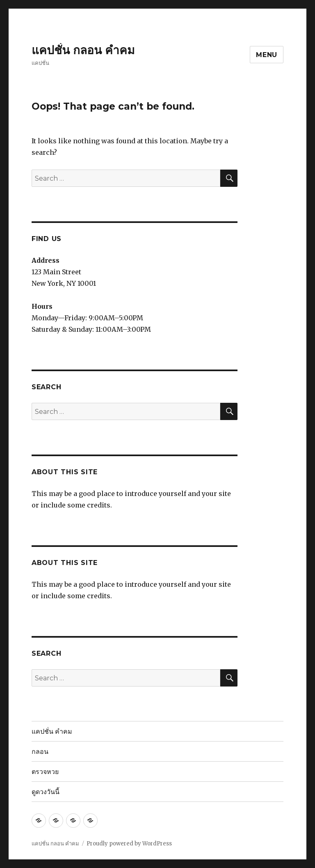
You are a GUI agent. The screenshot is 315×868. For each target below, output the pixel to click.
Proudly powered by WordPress (129, 844)
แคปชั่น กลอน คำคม (83, 50)
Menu (267, 55)
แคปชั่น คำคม (52, 731)
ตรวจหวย (45, 772)
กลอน (40, 752)
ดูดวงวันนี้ (46, 792)
